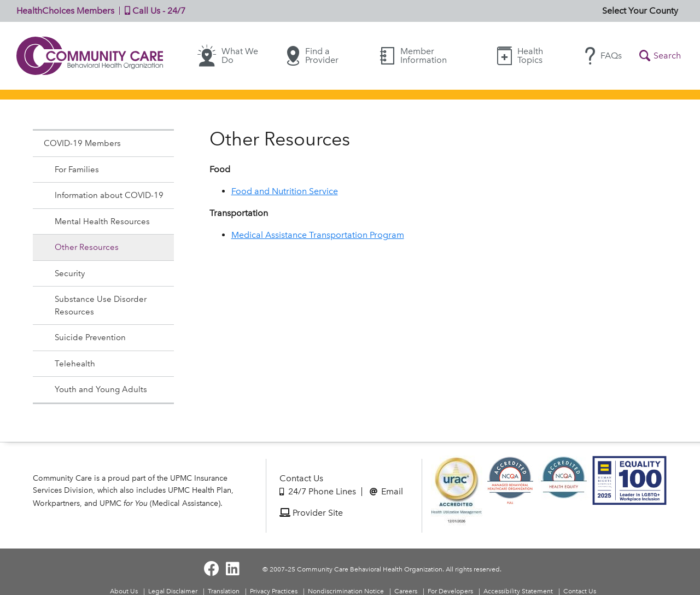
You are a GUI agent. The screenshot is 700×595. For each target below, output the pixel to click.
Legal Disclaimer (173, 591)
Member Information (413, 56)
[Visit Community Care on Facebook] (212, 569)
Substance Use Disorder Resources (101, 305)
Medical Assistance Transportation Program (318, 235)
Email (386, 491)
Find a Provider (313, 56)
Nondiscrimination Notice (346, 591)
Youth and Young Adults (101, 389)
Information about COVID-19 (109, 195)
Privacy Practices (274, 591)
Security (70, 273)
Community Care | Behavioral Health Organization (90, 56)
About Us (124, 591)
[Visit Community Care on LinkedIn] (233, 569)
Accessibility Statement (518, 591)
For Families (77, 170)
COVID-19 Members (82, 143)
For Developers (450, 591)
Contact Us (301, 478)
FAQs (603, 56)
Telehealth (75, 364)
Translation (224, 591)
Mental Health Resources (102, 221)
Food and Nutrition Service (285, 191)
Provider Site (311, 513)
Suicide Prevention (90, 337)
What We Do (228, 56)
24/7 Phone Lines (318, 491)
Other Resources (87, 247)
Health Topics (520, 56)
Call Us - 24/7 (153, 11)
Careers (406, 591)
